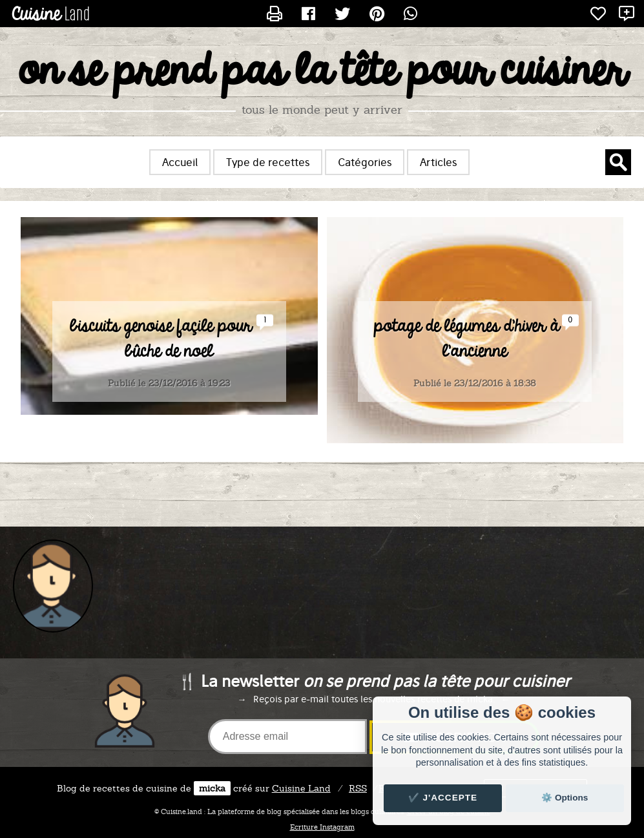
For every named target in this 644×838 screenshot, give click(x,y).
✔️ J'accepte (443, 798)
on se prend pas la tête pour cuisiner (322, 72)
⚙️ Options (565, 798)
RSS (358, 788)
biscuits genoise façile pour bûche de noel (161, 339)
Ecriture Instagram (322, 827)
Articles (438, 162)
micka (212, 788)
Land (301, 788)
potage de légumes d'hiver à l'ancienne (467, 339)
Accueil (180, 162)
